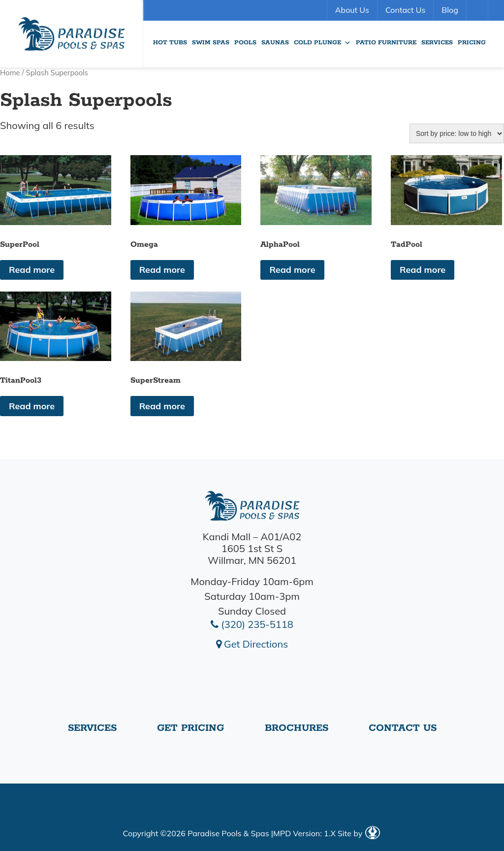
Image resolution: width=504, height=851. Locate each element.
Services (437, 43)
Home (10, 73)
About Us (352, 10)
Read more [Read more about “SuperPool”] (32, 270)
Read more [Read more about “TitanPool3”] (32, 406)
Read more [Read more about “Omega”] (162, 270)
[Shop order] (457, 133)
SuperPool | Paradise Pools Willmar (71, 34)
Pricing (472, 43)
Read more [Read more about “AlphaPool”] (292, 270)
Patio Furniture (386, 43)
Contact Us (405, 10)
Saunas (275, 43)
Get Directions (252, 644)
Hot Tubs (170, 43)
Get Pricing (190, 728)
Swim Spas (211, 43)
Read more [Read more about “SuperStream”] (162, 406)
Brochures (297, 728)
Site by (359, 833)
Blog (450, 10)
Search (478, 10)
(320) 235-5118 (252, 624)
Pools (245, 43)
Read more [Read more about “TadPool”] (423, 270)
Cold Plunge (322, 43)
